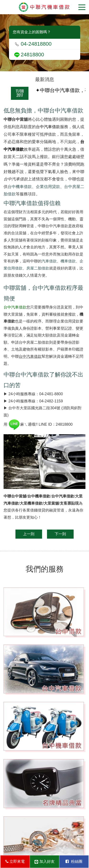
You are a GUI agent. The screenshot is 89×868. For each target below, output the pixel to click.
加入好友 (44, 862)
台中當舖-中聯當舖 (44, 7)
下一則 (60, 534)
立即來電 (15, 861)
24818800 (29, 55)
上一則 (29, 534)
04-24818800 (33, 44)
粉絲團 (74, 861)
